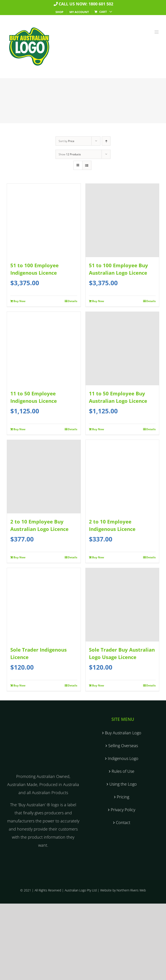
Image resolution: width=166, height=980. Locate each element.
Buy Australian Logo (123, 733)
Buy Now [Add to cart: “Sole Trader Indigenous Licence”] (19, 685)
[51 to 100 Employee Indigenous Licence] (44, 220)
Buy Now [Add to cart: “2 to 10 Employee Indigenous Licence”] (98, 557)
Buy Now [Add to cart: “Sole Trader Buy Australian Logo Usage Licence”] (98, 685)
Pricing (123, 797)
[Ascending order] (106, 141)
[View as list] (87, 165)
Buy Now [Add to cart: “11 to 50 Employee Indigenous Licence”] (19, 429)
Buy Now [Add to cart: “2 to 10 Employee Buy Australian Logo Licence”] (19, 557)
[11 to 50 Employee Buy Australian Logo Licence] (122, 349)
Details (73, 301)
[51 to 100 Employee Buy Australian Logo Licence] (122, 220)
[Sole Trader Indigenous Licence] (44, 605)
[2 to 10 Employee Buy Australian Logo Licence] (44, 477)
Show (70, 154)
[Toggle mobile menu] (157, 32)
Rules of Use (123, 771)
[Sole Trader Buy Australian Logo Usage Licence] (122, 605)
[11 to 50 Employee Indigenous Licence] (44, 349)
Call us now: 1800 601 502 (83, 4)
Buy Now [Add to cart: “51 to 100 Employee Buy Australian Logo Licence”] (98, 301)
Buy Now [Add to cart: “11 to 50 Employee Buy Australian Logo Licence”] (98, 429)
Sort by (66, 141)
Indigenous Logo (123, 758)
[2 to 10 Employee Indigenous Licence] (122, 477)
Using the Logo (123, 784)
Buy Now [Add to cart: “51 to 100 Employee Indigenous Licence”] (19, 301)
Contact (123, 822)
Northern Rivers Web (131, 890)
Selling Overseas (123, 746)
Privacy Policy (123, 810)
